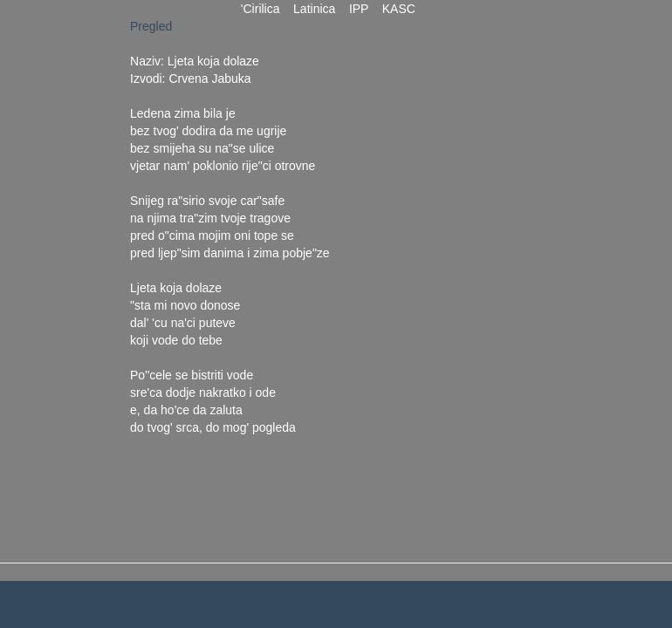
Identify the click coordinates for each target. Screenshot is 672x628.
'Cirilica (260, 9)
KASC (399, 9)
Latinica (314, 9)
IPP (359, 9)
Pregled (151, 26)
